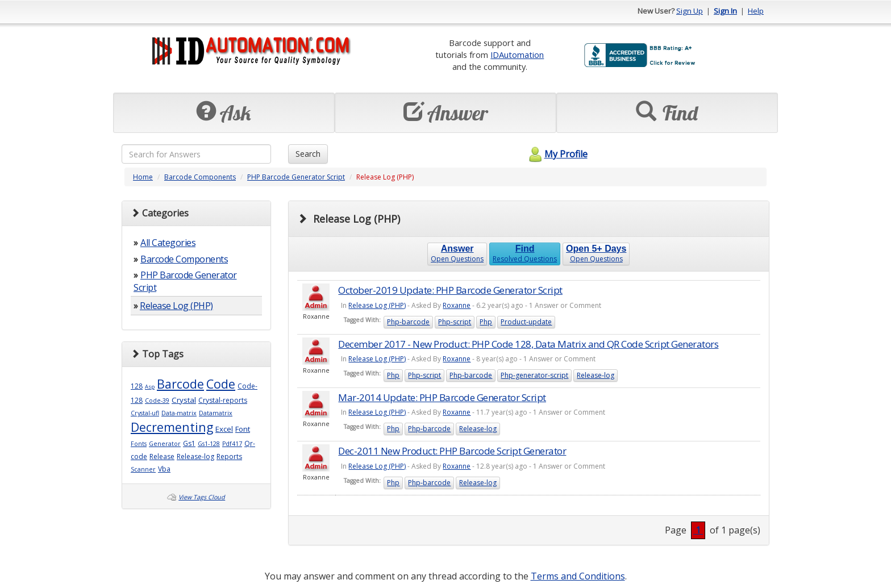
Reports (229, 456)
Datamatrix (216, 413)
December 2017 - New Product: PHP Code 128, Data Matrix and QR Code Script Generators (528, 344)
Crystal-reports (223, 400)
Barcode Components (200, 177)
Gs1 (189, 443)
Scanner (143, 469)
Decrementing (172, 427)
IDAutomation (517, 55)
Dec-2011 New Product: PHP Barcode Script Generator (452, 451)
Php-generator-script (534, 375)
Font (243, 429)
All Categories (168, 243)
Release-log (195, 456)
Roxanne (457, 305)
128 (137, 386)
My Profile (557, 154)
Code (221, 384)
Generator (165, 444)
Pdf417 (232, 444)
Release (162, 456)
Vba (164, 469)
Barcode (180, 384)
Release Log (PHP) (176, 306)
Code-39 (157, 401)
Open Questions (457, 254)
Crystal (184, 400)
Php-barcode (408, 322)
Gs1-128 (209, 444)
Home (143, 177)
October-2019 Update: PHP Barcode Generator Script (450, 290)
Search (308, 154)
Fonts (139, 444)
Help (756, 11)
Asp (150, 387)
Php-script (455, 322)
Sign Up (690, 11)
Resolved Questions (525, 254)
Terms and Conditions (578, 576)
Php (486, 322)
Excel (224, 429)
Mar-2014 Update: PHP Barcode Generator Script (442, 397)
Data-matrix (179, 413)
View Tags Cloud (202, 497)
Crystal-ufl (145, 413)
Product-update (526, 322)
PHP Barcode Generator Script (296, 177)
